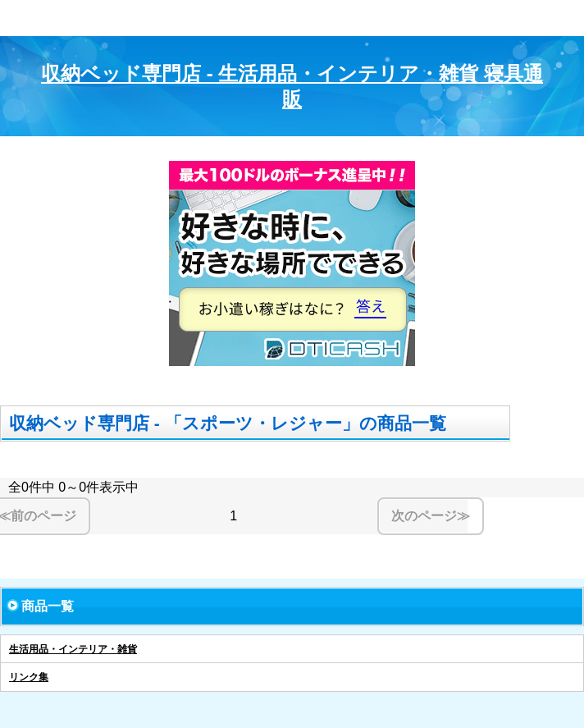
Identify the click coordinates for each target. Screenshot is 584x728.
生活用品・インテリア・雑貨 (73, 649)
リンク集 (29, 677)
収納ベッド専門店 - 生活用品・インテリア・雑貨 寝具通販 (292, 86)
